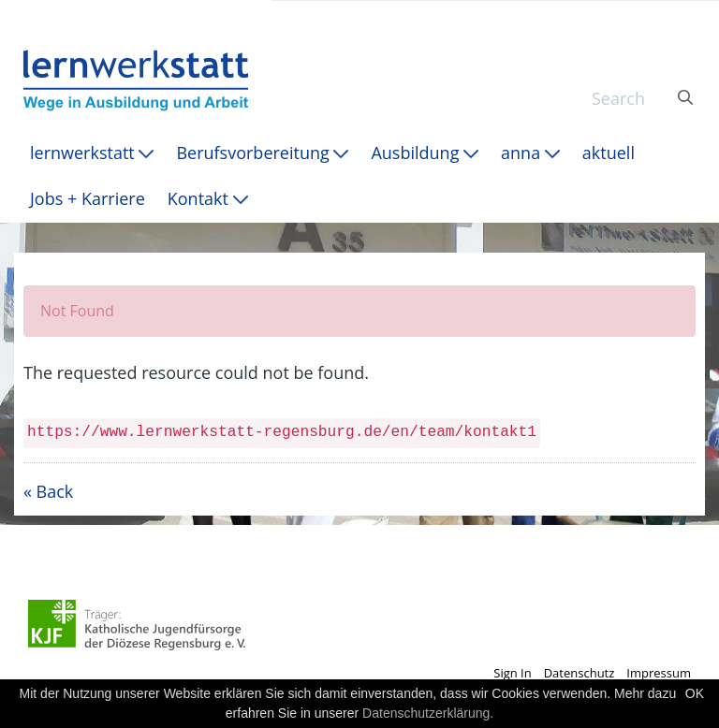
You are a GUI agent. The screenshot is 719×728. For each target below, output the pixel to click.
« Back (48, 491)
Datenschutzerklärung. (428, 713)
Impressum (659, 673)
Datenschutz (580, 673)
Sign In (512, 673)
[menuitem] (92, 153)
